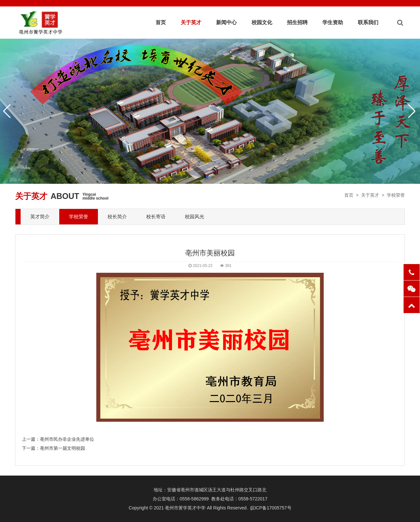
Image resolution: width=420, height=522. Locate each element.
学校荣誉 (396, 195)
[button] (207, 177)
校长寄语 (156, 217)
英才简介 (40, 217)
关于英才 (191, 22)
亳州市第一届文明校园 (62, 448)
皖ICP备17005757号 (271, 508)
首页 (161, 22)
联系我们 (368, 22)
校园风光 (195, 217)
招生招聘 (297, 22)
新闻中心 (226, 22)
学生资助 (333, 22)
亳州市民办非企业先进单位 (67, 439)
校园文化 (262, 22)
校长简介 (117, 217)
